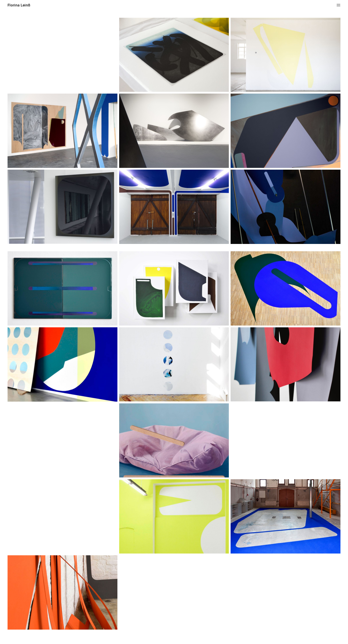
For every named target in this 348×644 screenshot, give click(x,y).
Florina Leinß (19, 5)
